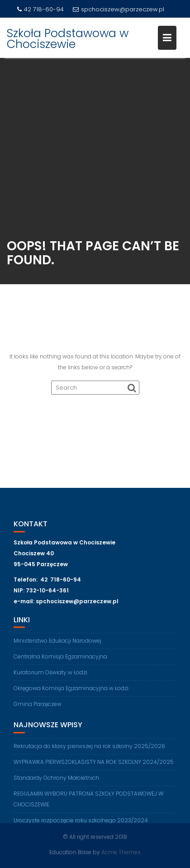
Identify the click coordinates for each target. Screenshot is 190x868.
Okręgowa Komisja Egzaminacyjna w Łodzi (71, 691)
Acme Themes (121, 852)
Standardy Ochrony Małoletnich (56, 780)
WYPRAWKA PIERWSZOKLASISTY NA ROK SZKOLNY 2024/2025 (94, 764)
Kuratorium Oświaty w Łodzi (50, 675)
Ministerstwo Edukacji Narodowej (57, 643)
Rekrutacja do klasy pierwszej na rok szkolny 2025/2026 (89, 748)
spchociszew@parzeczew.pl (119, 9)
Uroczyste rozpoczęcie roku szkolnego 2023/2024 (81, 823)
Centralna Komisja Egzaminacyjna (60, 659)
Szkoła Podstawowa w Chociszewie (68, 39)
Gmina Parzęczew (38, 707)
